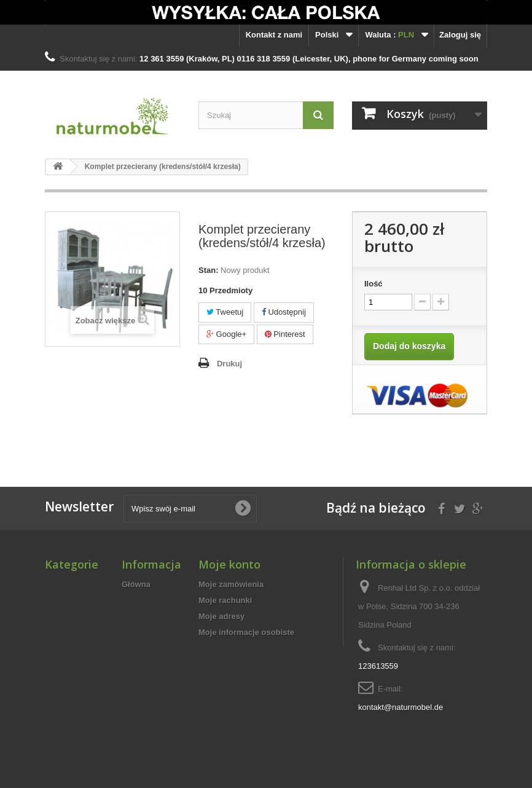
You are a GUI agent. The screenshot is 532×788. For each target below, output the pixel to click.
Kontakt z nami (274, 35)
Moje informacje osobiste (246, 632)
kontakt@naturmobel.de (401, 707)
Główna (136, 584)
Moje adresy (221, 616)
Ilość (374, 284)
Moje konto (229, 564)
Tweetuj (225, 312)
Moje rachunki (225, 600)
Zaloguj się (460, 35)
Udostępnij (284, 312)
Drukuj (229, 364)
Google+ (226, 334)
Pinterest (285, 334)
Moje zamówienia (231, 584)
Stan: (209, 270)
